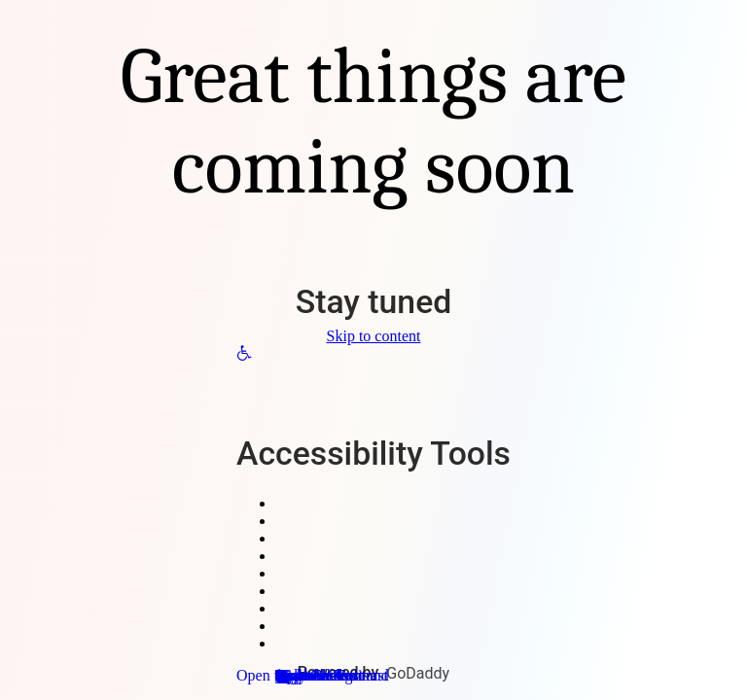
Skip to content (374, 336)
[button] (244, 355)
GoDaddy (418, 673)
